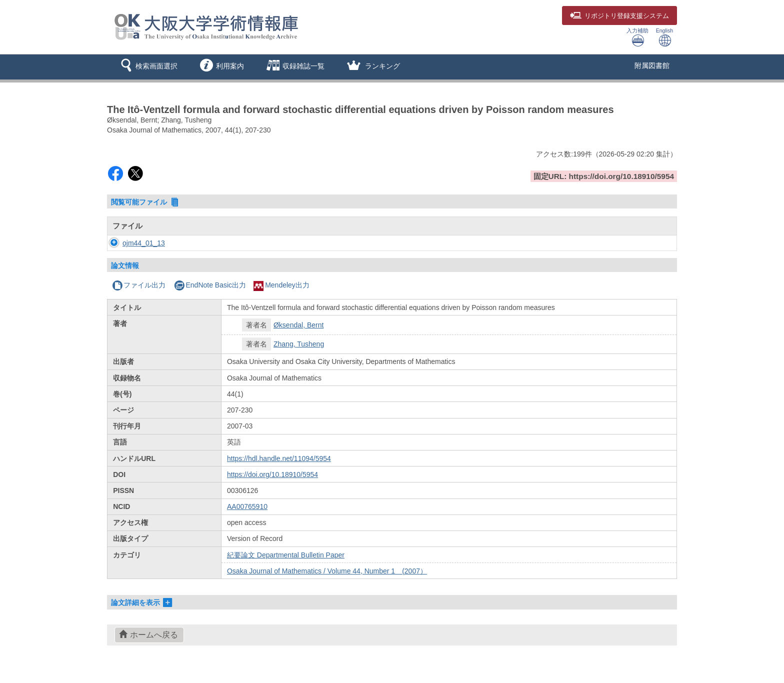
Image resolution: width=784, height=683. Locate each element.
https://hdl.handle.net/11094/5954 (279, 458)
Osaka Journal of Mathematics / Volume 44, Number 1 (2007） (327, 571)
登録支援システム (619, 16)
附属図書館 (652, 65)
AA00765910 (247, 506)
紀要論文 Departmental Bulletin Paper (286, 555)
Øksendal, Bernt (298, 325)
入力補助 (637, 37)
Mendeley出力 (281, 285)
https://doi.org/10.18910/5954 (272, 474)
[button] (147, 67)
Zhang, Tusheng (299, 344)
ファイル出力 (139, 285)
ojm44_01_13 (134, 243)
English (664, 37)
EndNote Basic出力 (210, 285)
